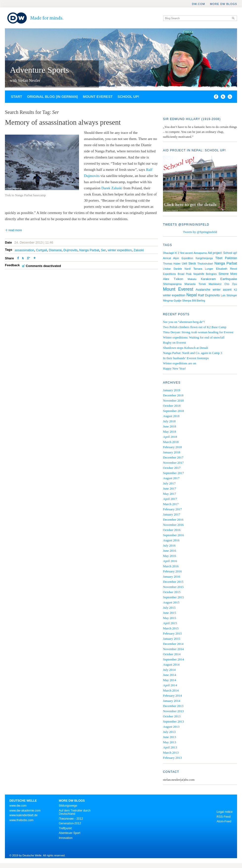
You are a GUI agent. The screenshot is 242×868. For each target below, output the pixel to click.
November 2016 (173, 525)
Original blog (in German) (53, 97)
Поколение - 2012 (71, 819)
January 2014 (172, 701)
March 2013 (171, 753)
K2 (235, 290)
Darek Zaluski (112, 188)
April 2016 (170, 561)
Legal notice (225, 812)
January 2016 (172, 576)
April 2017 (170, 499)
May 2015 (170, 618)
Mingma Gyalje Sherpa (177, 301)
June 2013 (170, 737)
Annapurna (200, 253)
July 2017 (169, 483)
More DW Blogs (223, 4)
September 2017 (173, 473)
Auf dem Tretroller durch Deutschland (75, 812)
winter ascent (222, 290)
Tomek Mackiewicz (210, 284)
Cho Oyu (231, 284)
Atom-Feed (224, 821)
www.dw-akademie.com (25, 811)
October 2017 (172, 468)
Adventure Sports (39, 70)
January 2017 (172, 514)
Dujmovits (71, 250)
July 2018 (169, 421)
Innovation (66, 838)
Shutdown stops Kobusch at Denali (186, 348)
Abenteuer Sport (70, 833)
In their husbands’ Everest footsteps (186, 358)
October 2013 (172, 716)
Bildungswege (68, 806)
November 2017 (173, 463)
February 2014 (172, 696)
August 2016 (171, 540)
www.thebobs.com (21, 820)
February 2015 (172, 633)
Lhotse (167, 269)
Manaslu (190, 284)
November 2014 (173, 649)
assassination (24, 250)
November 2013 (173, 711)
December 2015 (173, 582)
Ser (103, 250)
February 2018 (172, 447)
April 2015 (170, 623)
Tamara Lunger (203, 269)
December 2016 (173, 520)
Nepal (192, 295)
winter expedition (120, 250)
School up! (128, 97)
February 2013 (172, 758)
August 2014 (171, 664)
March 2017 (171, 504)
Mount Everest (98, 97)
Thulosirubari (205, 264)
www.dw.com (18, 806)
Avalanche (203, 290)
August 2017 (171, 478)
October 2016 (172, 530)
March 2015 (171, 628)
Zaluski (139, 250)
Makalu (192, 279)
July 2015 (169, 608)
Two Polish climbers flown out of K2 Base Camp (195, 327)
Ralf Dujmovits (209, 295)
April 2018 (170, 437)
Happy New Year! (175, 368)
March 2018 (171, 442)
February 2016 (172, 571)
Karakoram (208, 279)
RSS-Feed (223, 817)
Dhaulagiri (169, 253)
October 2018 (172, 406)
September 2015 (173, 597)
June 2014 (170, 675)
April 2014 (170, 685)
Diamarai (55, 250)
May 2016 (170, 556)
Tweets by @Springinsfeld (200, 232)
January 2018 (172, 452)
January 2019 (172, 390)
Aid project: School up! (222, 253)
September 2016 (173, 535)
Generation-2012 (70, 823)
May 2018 (170, 432)
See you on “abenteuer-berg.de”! (184, 322)
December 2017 (173, 457)
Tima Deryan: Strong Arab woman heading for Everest (198, 332)
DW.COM (198, 4)
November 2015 (173, 587)
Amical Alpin (171, 258)
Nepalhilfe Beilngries (205, 274)
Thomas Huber (172, 264)
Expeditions (169, 274)
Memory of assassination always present (63, 122)
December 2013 (173, 706)
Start (17, 97)
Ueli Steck (189, 264)
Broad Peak (184, 274)
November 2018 (173, 400)
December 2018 (173, 395)
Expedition (187, 258)
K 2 (177, 253)
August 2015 (171, 602)
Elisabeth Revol (227, 269)
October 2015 (172, 592)
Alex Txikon (173, 279)
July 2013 (169, 732)
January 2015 (172, 639)
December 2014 (173, 644)
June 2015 (170, 613)
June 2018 (170, 426)
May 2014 (170, 680)
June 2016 (170, 551)
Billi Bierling (199, 301)
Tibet (219, 258)
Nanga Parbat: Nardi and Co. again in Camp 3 (192, 353)
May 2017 (170, 494)
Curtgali (41, 250)
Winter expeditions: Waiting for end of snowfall (194, 337)
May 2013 (170, 742)
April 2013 (170, 747)
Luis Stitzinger (229, 295)
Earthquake (229, 279)
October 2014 (172, 654)
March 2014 (171, 690)
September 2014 (173, 659)
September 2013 (173, 721)
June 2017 (170, 488)
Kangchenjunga (204, 258)
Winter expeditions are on (180, 363)
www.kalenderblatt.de (23, 815)
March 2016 (171, 566)
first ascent (186, 253)
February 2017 (172, 509)
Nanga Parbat (89, 250)
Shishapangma (172, 284)
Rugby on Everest (174, 343)
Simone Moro (228, 274)
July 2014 (169, 670)
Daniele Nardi (182, 269)
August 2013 (171, 727)
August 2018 (171, 416)
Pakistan (231, 258)
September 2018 (173, 411)
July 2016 (169, 545)
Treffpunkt (65, 828)
